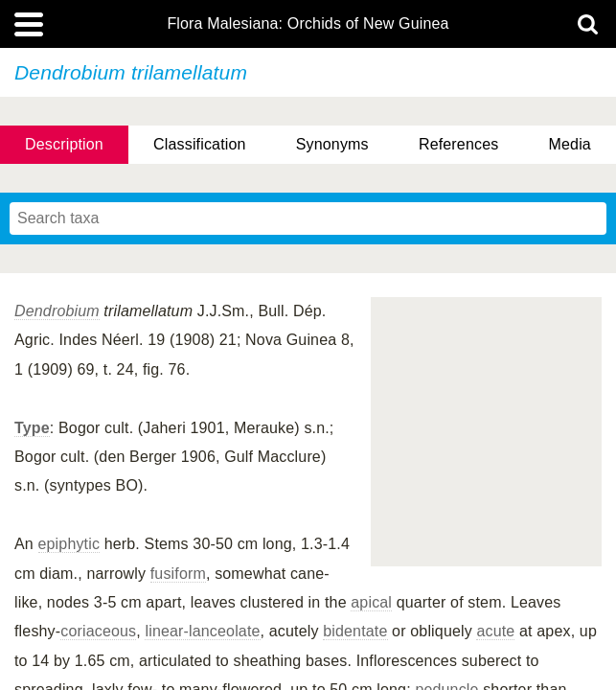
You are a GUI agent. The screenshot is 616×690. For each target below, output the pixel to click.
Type (32, 428)
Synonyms (332, 144)
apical (371, 602)
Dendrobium (57, 311)
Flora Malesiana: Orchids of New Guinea (308, 24)
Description (64, 144)
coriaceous (98, 631)
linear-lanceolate (202, 631)
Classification (200, 144)
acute (495, 631)
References (458, 144)
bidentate (355, 631)
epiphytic (69, 544)
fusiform (178, 574)
